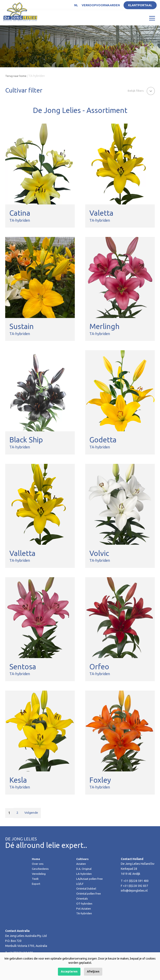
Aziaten (81, 864)
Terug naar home (16, 76)
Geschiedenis (41, 869)
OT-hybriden (84, 904)
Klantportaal (140, 5)
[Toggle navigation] (152, 18)
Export (36, 884)
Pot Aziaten (84, 909)
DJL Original (84, 869)
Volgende (32, 813)
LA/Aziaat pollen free (90, 879)
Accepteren (69, 971)
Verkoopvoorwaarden (101, 5)
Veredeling (39, 874)
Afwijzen (93, 971)
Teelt (35, 879)
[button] (141, 91)
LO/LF (80, 884)
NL (76, 5)
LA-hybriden (84, 874)
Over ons (38, 864)
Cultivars (82, 859)
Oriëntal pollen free (89, 894)
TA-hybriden (84, 913)
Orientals (82, 899)
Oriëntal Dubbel (87, 889)
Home (36, 859)
